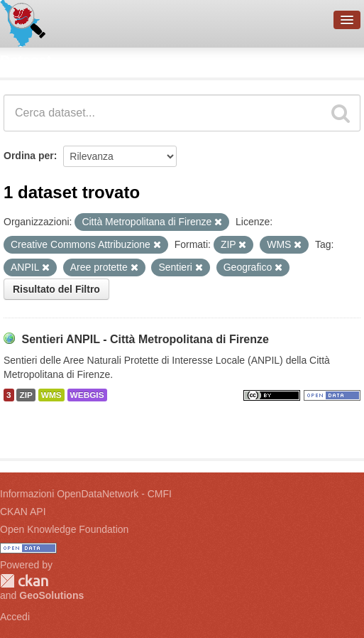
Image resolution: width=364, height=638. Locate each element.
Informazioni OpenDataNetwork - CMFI (86, 494)
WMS (51, 395)
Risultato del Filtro (56, 289)
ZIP (26, 395)
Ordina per (29, 156)
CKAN (24, 581)
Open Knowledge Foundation (64, 529)
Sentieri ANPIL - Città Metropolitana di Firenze (145, 339)
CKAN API (23, 512)
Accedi (15, 617)
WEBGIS (87, 395)
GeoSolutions (51, 595)
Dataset (26, 60)
